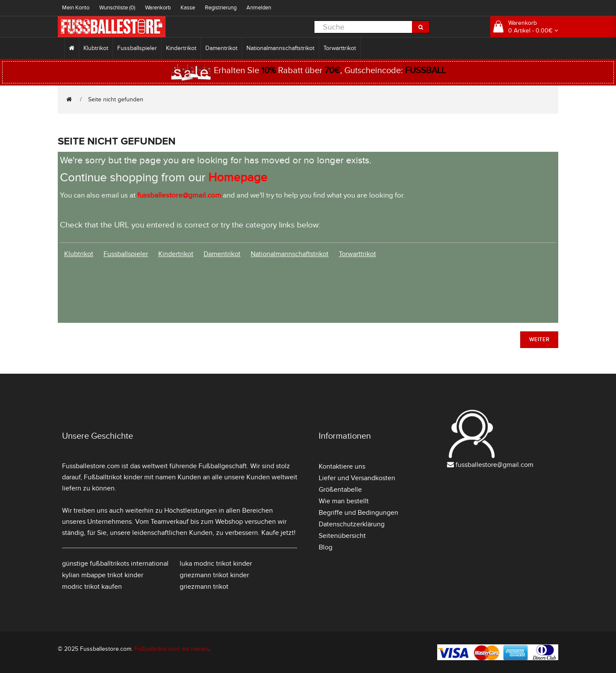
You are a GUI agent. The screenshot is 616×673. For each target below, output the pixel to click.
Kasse (188, 8)
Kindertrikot (181, 48)
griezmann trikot (204, 587)
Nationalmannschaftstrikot (280, 48)
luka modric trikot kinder (216, 564)
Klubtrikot (96, 48)
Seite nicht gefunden (116, 99)
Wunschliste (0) (117, 8)
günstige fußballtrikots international (115, 564)
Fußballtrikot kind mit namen (172, 649)
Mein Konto (76, 8)
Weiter (539, 339)
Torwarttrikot (340, 48)
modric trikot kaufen (92, 587)
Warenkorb (158, 8)
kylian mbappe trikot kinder (103, 575)
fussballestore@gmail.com (495, 465)
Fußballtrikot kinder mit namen (130, 477)
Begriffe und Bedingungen (358, 513)
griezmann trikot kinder (214, 575)
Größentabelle (340, 490)
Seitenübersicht (342, 536)
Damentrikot (221, 48)
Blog (326, 547)
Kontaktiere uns (342, 466)
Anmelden (259, 8)
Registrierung (221, 8)
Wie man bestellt (344, 501)
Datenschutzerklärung (352, 524)
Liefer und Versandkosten (357, 478)
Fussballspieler (137, 48)
